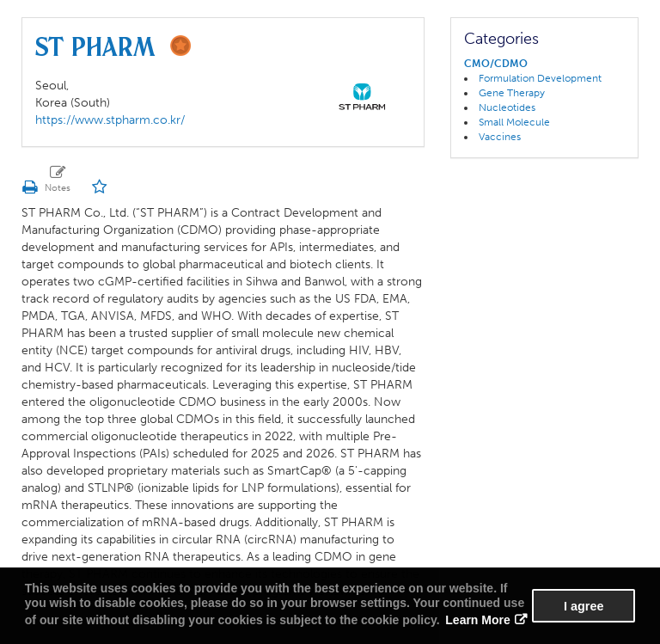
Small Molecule (514, 122)
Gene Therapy (512, 93)
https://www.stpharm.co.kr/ (110, 120)
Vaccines (500, 137)
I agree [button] (584, 606)
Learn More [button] (477, 620)
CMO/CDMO (496, 64)
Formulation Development (540, 78)
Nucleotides (507, 107)
